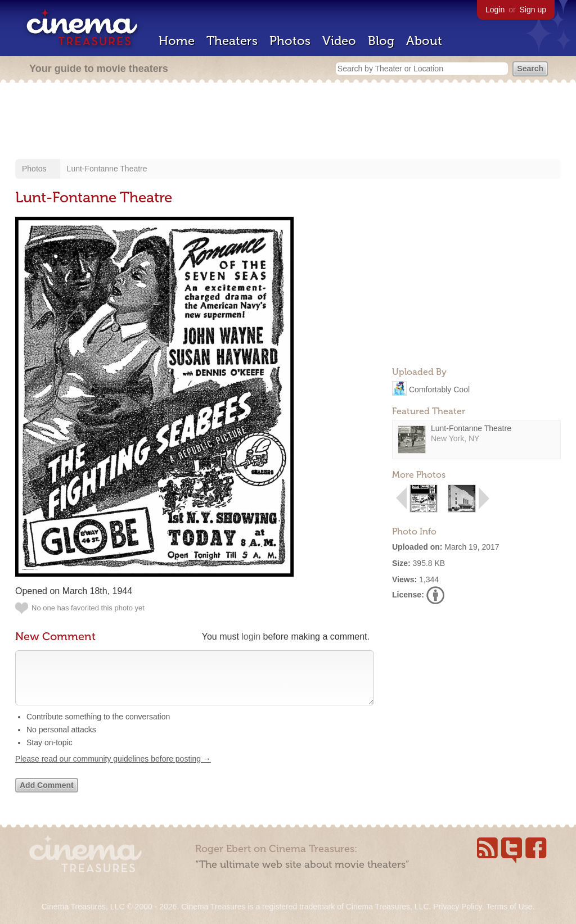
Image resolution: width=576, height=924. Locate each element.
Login (495, 10)
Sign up (533, 10)
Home (177, 41)
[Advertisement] (288, 122)
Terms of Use (509, 907)
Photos (290, 41)
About (424, 41)
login (251, 637)
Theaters (232, 41)
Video (339, 41)
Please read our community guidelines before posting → (113, 770)
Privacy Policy (457, 907)
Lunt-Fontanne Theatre (107, 169)
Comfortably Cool (439, 389)
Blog (381, 41)
